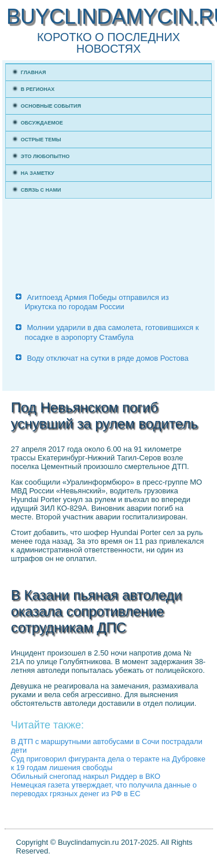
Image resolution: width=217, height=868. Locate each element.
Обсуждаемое (42, 123)
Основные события (51, 106)
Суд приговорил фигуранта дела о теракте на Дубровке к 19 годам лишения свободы (108, 763)
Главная (34, 72)
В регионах (38, 89)
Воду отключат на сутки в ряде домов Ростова (107, 358)
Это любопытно (45, 156)
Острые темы (41, 140)
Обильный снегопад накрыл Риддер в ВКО (86, 776)
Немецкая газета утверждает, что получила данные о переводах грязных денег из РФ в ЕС (104, 789)
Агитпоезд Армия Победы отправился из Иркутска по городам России (97, 302)
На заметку (38, 173)
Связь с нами (41, 190)
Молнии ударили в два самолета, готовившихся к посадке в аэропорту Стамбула (112, 332)
